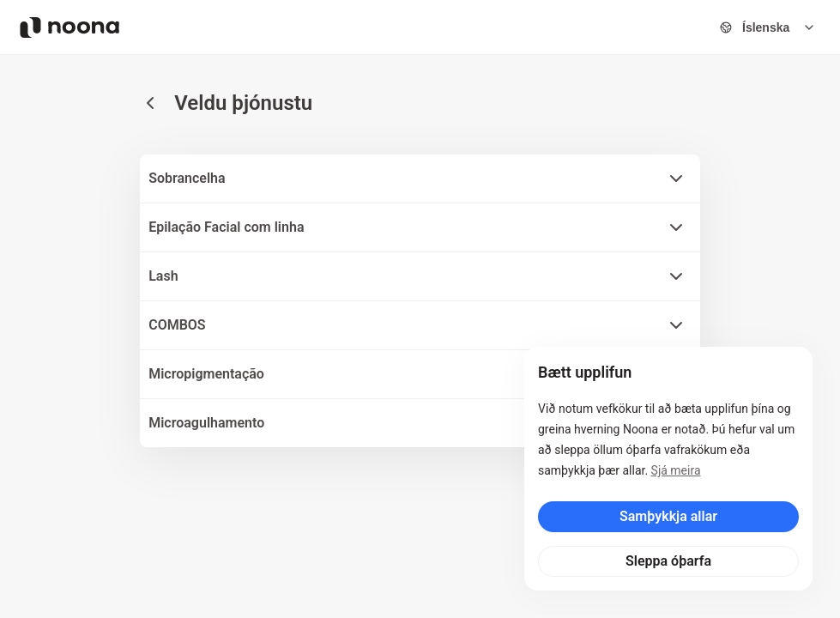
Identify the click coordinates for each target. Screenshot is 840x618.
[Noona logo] (69, 27)
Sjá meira (676, 470)
